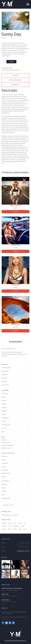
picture (18, 70)
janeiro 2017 (5, 385)
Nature (11, 68)
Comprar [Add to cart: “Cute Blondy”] (16, 291)
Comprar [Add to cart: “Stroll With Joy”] (16, 212)
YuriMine (15, 590)
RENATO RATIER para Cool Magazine (12, 588)
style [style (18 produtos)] (25, 529)
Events (4, 397)
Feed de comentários (8, 445)
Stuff (3, 495)
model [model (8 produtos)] (22, 526)
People (4, 414)
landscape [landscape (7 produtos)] (16, 526)
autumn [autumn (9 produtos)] (10, 523)
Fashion (4, 401)
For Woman (5, 470)
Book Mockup (5, 600)
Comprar (11, 62)
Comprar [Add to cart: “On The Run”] (16, 251)
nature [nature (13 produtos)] (4, 529)
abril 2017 (4, 382)
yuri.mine (15, 596)
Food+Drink (5, 463)
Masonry (4, 484)
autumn (8, 70)
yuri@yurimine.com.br (23, 551)
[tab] (15, 75)
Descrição (15, 75)
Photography (5, 418)
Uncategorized (6, 425)
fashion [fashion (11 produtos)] (4, 526)
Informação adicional (15, 80)
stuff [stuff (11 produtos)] (20, 529)
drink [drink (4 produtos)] (20, 523)
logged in (15, 354)
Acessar (4, 440)
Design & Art (5, 394)
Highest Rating (6, 473)
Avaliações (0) (16, 85)
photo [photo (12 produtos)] (9, 529)
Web (3, 432)
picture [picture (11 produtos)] (15, 529)
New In (4, 477)
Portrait (4, 421)
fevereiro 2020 (6, 368)
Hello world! (5, 594)
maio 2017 (5, 378)
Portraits (4, 491)
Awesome (5, 456)
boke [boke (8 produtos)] (15, 523)
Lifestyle (4, 407)
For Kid (4, 467)
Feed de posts (6, 443)
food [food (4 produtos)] (10, 526)
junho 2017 (5, 375)
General (4, 404)
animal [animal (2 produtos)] (4, 523)
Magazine (4, 411)
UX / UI (4, 428)
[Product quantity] (4, 62)
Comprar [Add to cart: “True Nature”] (16, 331)
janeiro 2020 (5, 371)
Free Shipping (5, 481)
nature (13, 70)
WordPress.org (6, 448)
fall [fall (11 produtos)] (24, 523)
